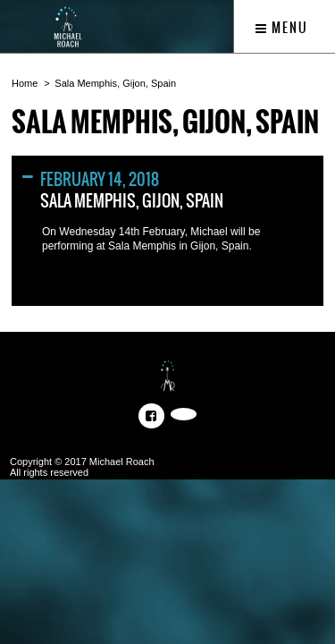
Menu (282, 28)
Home (25, 83)
